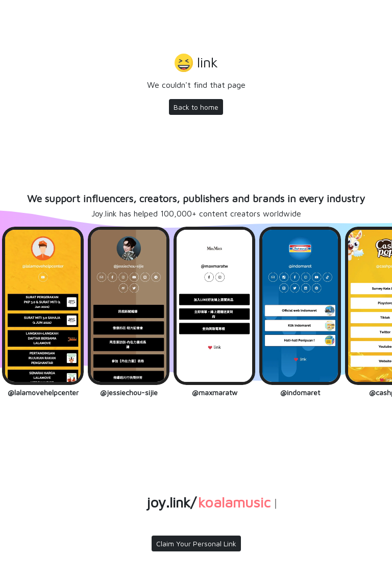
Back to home (196, 107)
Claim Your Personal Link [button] (196, 543)
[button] (196, 64)
